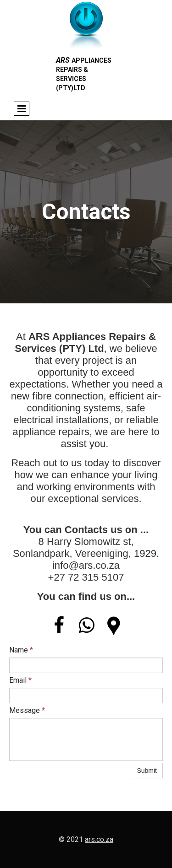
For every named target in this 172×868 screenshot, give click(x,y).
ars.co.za (99, 839)
